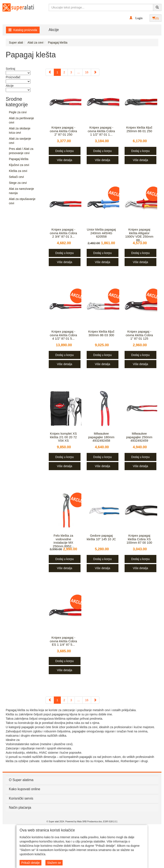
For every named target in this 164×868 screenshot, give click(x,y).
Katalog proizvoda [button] (23, 30)
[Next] (95, 72)
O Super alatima (21, 780)
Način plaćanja (20, 808)
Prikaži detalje (30, 863)
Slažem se (54, 863)
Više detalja (64, 160)
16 (87, 72)
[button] (136, 18)
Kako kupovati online (25, 789)
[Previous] (50, 72)
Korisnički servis (21, 798)
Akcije (54, 30)
